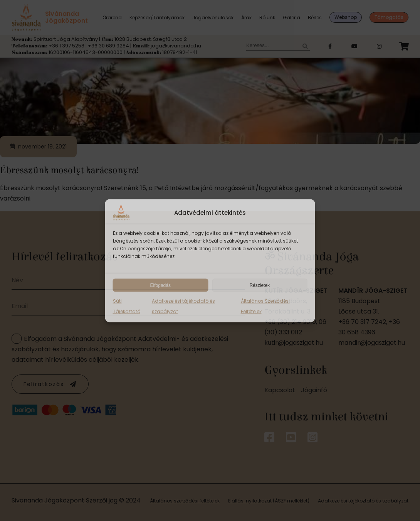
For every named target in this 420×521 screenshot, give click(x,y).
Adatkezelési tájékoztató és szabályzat (183, 306)
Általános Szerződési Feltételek (265, 306)
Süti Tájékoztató (127, 306)
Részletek (260, 285)
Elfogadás (160, 285)
